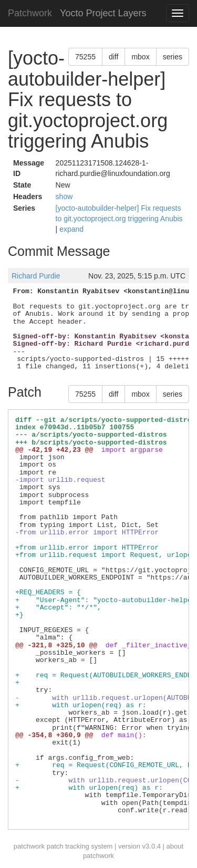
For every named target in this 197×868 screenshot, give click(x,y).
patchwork (29, 846)
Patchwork (30, 13)
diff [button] (113, 57)
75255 (85, 57)
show (64, 197)
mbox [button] (140, 57)
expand (71, 229)
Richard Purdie (36, 276)
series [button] (173, 57)
